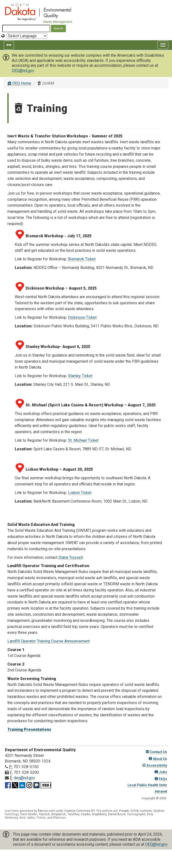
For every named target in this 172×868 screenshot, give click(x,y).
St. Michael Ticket (83, 440)
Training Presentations (29, 729)
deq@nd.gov (24, 778)
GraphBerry (99, 814)
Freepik (124, 811)
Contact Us (156, 752)
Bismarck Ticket (82, 259)
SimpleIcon (59, 814)
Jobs (161, 772)
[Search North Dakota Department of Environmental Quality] (26, 28)
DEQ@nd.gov (23, 71)
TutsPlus (73, 814)
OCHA (134, 811)
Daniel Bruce (117, 814)
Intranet (161, 791)
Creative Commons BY (79, 811)
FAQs (161, 779)
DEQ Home (19, 83)
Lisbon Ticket (80, 493)
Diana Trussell (71, 557)
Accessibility (155, 765)
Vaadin (86, 814)
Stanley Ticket (80, 376)
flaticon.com (46, 811)
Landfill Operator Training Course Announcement (49, 641)
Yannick (44, 814)
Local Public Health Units (147, 785)
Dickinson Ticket (82, 317)
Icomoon (146, 811)
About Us (158, 759)
